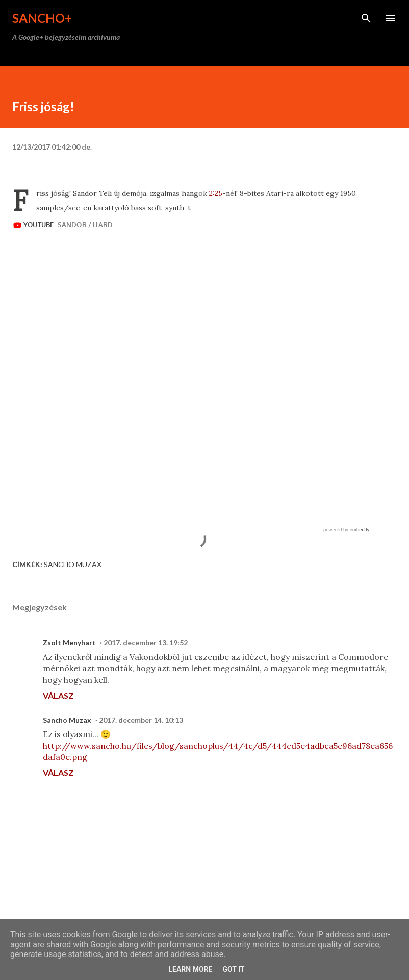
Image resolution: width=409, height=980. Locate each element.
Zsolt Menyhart (69, 642)
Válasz (58, 695)
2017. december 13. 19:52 (146, 642)
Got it (233, 969)
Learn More (190, 969)
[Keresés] (366, 18)
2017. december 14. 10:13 (141, 720)
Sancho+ (42, 18)
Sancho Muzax (73, 564)
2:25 (216, 193)
